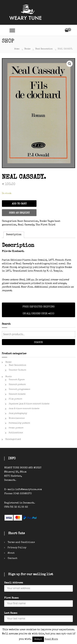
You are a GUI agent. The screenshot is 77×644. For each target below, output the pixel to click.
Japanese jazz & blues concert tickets (29, 404)
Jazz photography (18, 414)
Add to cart (19, 204)
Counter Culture (18, 370)
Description (14, 235)
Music (9, 377)
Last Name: (11, 613)
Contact (12, 558)
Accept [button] (38, 639)
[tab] (14, 235)
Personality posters (19, 423)
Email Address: (14, 583)
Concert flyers (17, 380)
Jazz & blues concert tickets (24, 409)
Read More (51, 639)
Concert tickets (17, 394)
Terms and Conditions (21, 542)
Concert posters (17, 385)
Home (17, 49)
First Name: (11, 598)
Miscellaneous (17, 418)
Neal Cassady (26, 225)
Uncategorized (13, 439)
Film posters (15, 399)
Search (38, 342)
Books (27, 49)
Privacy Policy (17, 548)
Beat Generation (44, 49)
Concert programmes (19, 389)
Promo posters (16, 428)
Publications (16, 433)
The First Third (46, 225)
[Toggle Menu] (12, 30)
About (11, 553)
